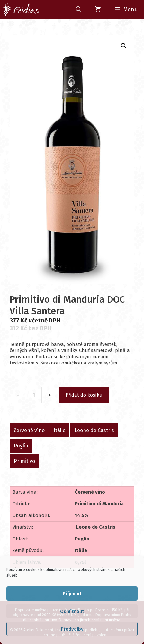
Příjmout (72, 594)
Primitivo (24, 461)
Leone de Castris (94, 430)
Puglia (21, 445)
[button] (124, 46)
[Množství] (34, 395)
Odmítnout (72, 611)
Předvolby (72, 629)
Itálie (60, 430)
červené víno (29, 430)
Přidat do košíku (84, 395)
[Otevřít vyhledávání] (78, 10)
